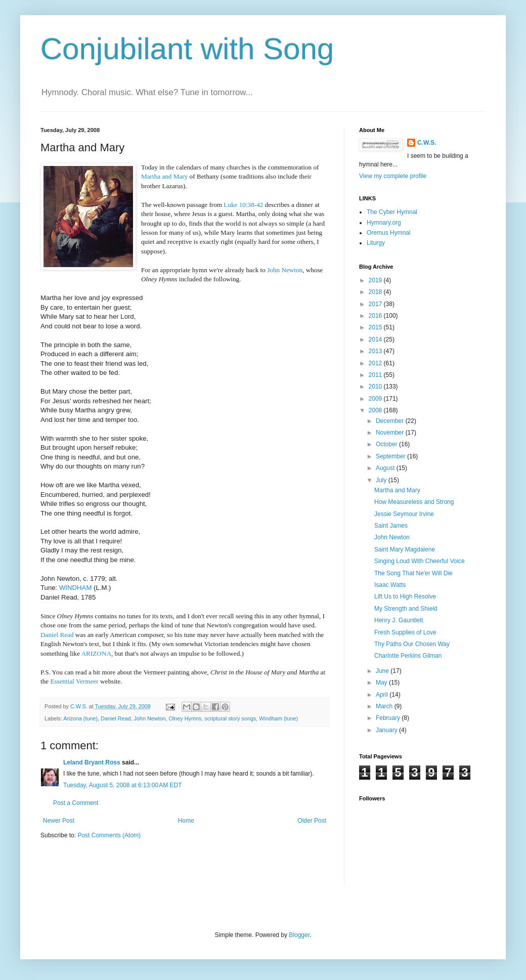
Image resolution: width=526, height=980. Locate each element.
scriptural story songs (230, 718)
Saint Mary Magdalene (405, 549)
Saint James (391, 526)
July (382, 480)
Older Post (312, 821)
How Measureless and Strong (414, 502)
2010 (376, 387)
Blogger (299, 935)
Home (186, 821)
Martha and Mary (397, 490)
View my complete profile (393, 176)
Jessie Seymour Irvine (404, 514)
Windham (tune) (278, 718)
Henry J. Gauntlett (399, 620)
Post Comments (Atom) (109, 835)
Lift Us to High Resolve (405, 596)
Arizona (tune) (80, 718)
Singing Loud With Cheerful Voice (420, 561)
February (389, 718)
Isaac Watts (390, 585)
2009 (376, 399)
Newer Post (59, 821)
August (386, 468)
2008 (376, 410)
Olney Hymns (185, 718)
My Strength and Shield (406, 609)
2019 (376, 280)
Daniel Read (116, 718)
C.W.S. (427, 143)
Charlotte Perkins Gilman (408, 656)
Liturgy (376, 243)
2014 (376, 339)
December (391, 421)
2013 (376, 351)
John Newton (285, 270)
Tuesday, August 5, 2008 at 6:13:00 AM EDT (122, 785)
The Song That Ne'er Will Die (413, 573)
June (383, 671)
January (387, 730)
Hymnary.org (384, 223)
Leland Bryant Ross (92, 762)
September (391, 456)
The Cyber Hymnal (392, 212)
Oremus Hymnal (389, 233)
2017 (376, 304)
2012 (376, 363)
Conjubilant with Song (187, 49)
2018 (376, 292)
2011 (376, 375)
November (391, 433)
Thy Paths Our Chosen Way (412, 644)
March (385, 706)
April (383, 695)
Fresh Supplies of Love (405, 632)
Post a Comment (76, 803)
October (387, 444)
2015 (376, 327)
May (382, 683)
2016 (376, 316)
